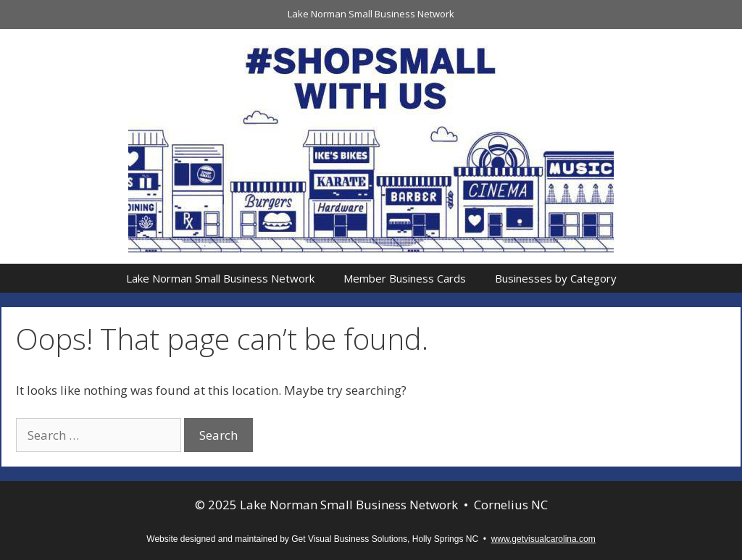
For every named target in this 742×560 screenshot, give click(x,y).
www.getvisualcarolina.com (543, 539)
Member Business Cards (405, 278)
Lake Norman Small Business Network (371, 14)
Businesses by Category (556, 278)
